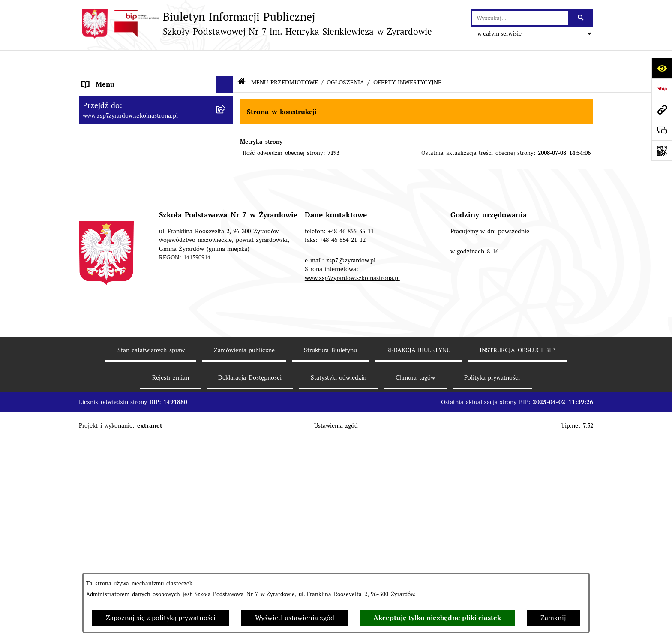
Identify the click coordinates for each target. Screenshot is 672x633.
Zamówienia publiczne (244, 563)
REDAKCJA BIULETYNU (418, 563)
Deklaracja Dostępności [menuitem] (118, 315)
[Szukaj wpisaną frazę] (581, 18)
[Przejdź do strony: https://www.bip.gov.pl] (662, 89)
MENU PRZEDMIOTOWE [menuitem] (121, 248)
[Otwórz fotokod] (662, 151)
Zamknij (553, 618)
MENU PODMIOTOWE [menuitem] (117, 79)
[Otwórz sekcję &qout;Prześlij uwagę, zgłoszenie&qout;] (662, 130)
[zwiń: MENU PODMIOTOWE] (226, 79)
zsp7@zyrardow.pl (351, 473)
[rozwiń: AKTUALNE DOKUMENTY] (226, 270)
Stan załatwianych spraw (151, 563)
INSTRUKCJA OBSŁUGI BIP (517, 563)
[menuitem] (156, 107)
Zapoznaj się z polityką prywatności (161, 618)
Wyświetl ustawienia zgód (295, 618)
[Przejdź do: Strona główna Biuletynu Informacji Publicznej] (241, 60)
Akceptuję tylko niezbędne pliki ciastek (437, 618)
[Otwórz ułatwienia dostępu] (662, 68)
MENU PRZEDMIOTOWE (285, 59)
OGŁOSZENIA (345, 59)
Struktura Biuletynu (330, 563)
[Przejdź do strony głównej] (255, 24)
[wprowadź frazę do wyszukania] (520, 18)
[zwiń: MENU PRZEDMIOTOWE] (226, 248)
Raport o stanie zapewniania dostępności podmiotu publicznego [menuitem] (147, 338)
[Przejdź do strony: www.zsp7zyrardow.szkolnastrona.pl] (662, 109)
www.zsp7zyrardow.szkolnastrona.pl (352, 491)
